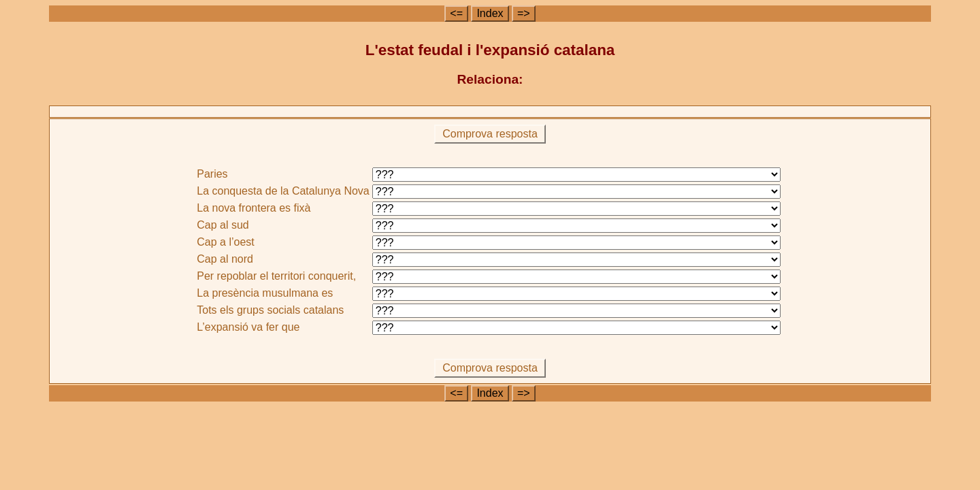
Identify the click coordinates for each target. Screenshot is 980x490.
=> (524, 13)
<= (456, 13)
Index (490, 13)
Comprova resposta (490, 134)
